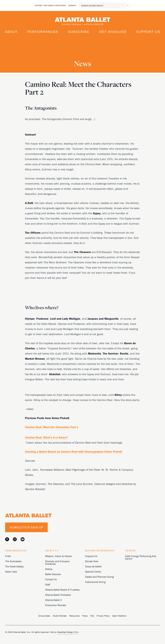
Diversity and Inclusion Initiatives (57, 563)
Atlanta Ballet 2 (53, 600)
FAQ (92, 616)
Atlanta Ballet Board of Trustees (62, 590)
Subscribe (79, 32)
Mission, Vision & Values (58, 556)
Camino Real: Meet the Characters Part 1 (52, 427)
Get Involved (113, 32)
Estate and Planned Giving (99, 577)
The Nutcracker (13, 561)
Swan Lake (11, 572)
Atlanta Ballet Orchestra (58, 595)
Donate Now (92, 561)
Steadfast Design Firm (68, 632)
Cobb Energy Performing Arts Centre (141, 557)
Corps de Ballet (93, 566)
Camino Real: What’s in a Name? (46, 437)
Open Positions (119, 616)
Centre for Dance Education (50, 5)
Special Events (93, 572)
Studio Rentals (60, 616)
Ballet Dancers (53, 574)
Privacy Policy (103, 616)
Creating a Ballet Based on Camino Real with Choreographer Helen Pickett (73, 452)
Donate (72, 5)
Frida (8, 556)
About (11, 32)
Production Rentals (55, 605)
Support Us (148, 32)
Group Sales (44, 616)
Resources (74, 616)
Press (85, 616)
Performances (43, 32)
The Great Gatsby (14, 566)
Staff (48, 584)
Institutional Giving (95, 582)
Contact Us (51, 579)
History (49, 569)
